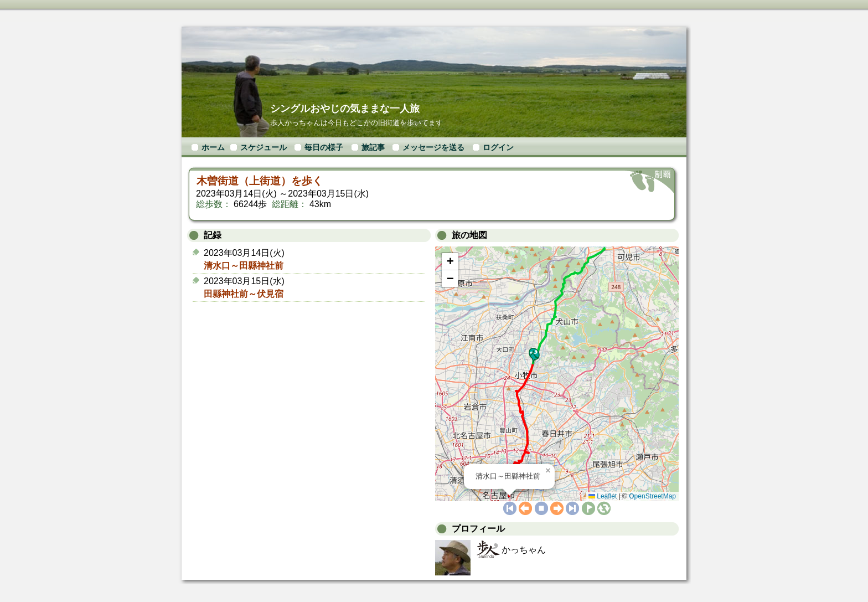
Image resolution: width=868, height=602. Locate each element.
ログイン (498, 147)
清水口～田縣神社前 (244, 266)
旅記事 (373, 147)
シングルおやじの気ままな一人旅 (345, 109)
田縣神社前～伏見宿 (244, 294)
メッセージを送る (433, 147)
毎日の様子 (324, 147)
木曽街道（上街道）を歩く (260, 181)
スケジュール (263, 147)
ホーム (213, 147)
